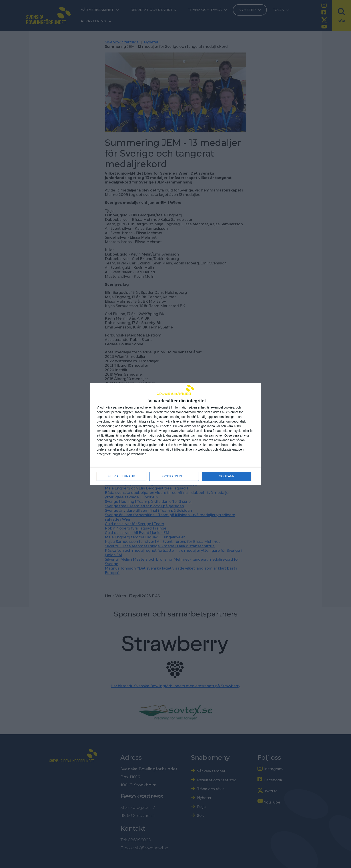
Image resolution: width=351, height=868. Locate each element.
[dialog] (175, 434)
